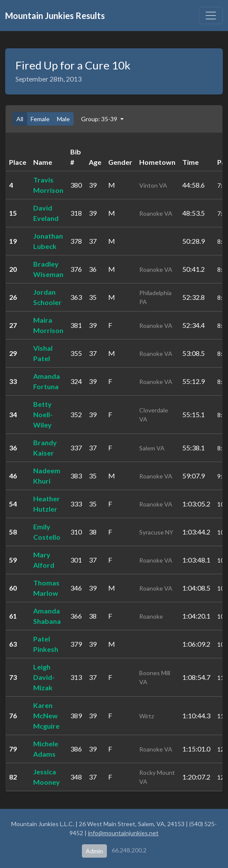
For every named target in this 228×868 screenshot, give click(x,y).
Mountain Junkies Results (55, 16)
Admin (94, 851)
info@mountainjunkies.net (123, 833)
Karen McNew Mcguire (46, 715)
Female (40, 119)
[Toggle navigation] (211, 16)
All (20, 119)
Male (63, 119)
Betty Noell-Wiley (43, 414)
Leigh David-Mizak (44, 677)
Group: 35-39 (100, 119)
